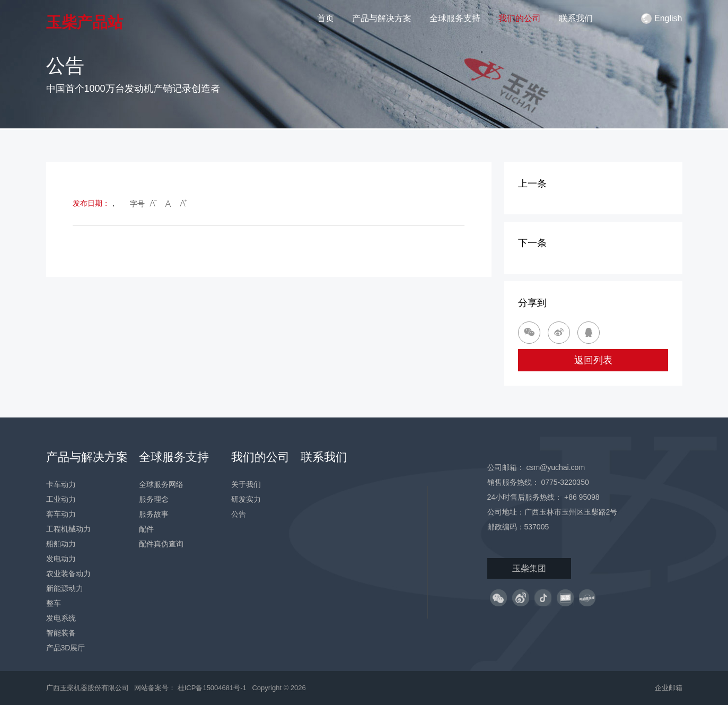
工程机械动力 (68, 529)
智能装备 (61, 633)
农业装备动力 (68, 573)
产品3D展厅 (66, 648)
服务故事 (154, 514)
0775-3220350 (565, 482)
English (661, 19)
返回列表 (593, 360)
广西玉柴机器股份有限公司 (87, 688)
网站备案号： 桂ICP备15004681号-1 (191, 688)
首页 (326, 18)
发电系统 (61, 618)
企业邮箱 (669, 688)
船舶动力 (61, 544)
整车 (54, 603)
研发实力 (246, 499)
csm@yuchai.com (555, 467)
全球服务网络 (161, 484)
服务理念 (154, 499)
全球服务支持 (455, 18)
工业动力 (61, 499)
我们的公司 (520, 18)
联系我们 (576, 18)
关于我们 (246, 484)
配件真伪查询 (161, 544)
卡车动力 (61, 484)
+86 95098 (582, 497)
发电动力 (61, 559)
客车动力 (61, 514)
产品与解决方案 (382, 18)
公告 (239, 514)
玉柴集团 (529, 568)
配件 (146, 529)
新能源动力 (65, 588)
